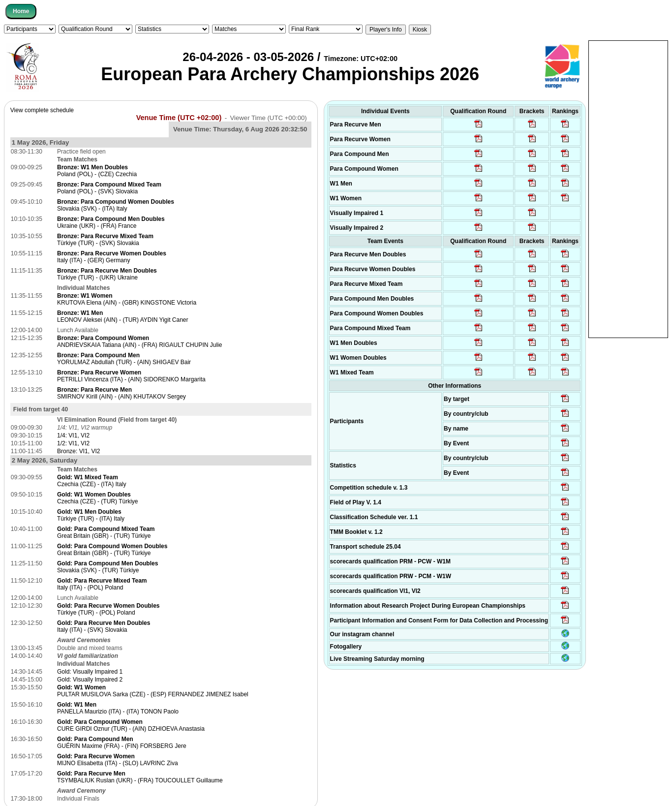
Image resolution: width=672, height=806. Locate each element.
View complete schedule (42, 110)
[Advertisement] (628, 188)
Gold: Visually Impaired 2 (90, 680)
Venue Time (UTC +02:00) (179, 118)
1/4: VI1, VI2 (73, 435)
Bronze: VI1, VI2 (78, 451)
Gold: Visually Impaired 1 (90, 672)
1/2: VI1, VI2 (73, 443)
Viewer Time (268, 118)
